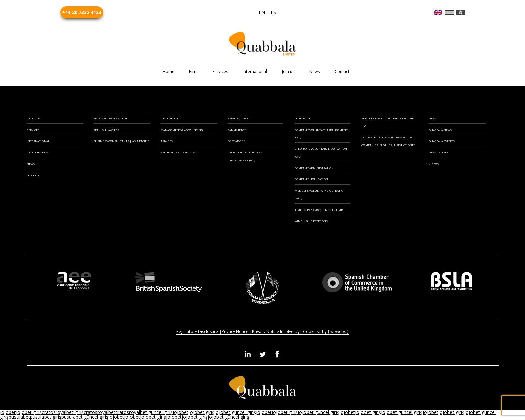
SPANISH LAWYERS (106, 130)
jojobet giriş (29, 412)
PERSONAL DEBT (239, 118)
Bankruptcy (237, 130)
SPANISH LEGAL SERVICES (178, 152)
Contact (342, 71)
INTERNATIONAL (38, 141)
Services (220, 71)
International (255, 71)
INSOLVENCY (169, 118)
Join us (288, 71)
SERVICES (33, 130)
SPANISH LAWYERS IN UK (111, 118)
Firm (193, 71)
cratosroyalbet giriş (63, 412)
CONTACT (33, 175)
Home (168, 71)
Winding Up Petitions (311, 221)
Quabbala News (440, 130)
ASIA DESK (167, 141)
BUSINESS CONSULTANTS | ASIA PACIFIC (121, 141)
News (314, 71)
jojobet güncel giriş (235, 412)
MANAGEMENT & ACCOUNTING (182, 130)
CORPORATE (303, 118)
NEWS (31, 164)
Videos (434, 164)
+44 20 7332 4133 (82, 12)
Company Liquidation (311, 179)
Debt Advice (236, 141)
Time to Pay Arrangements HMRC (319, 210)
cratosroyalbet (99, 412)
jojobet (8, 412)
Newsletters (439, 152)
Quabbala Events (442, 141)
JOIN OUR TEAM (37, 152)
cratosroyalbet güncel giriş (144, 412)
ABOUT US (34, 118)
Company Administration (314, 168)
